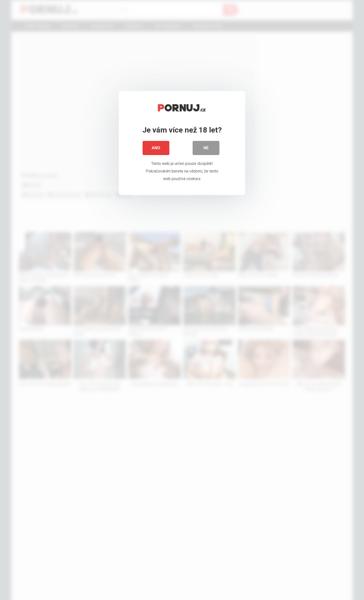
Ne (206, 149)
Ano (156, 149)
